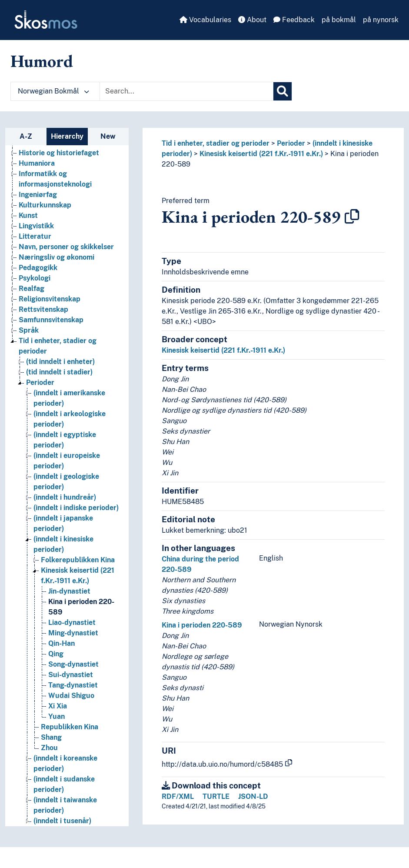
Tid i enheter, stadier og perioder (216, 143)
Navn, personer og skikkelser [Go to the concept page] (66, 247)
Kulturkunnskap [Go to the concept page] (45, 205)
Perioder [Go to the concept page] (40, 382)
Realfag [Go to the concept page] (32, 289)
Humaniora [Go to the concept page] (37, 163)
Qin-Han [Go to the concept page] (62, 643)
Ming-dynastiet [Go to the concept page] (73, 633)
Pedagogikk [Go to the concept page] (38, 268)
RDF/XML (178, 796)
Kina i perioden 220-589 (202, 625)
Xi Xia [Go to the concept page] (58, 706)
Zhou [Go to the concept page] (49, 748)
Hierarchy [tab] (67, 136)
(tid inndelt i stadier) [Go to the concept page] (59, 372)
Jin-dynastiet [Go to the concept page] (69, 591)
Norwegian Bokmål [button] (53, 91)
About (252, 20)
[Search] (283, 91)
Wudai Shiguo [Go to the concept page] (71, 696)
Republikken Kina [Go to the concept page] (70, 727)
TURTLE (216, 796)
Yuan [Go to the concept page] (57, 716)
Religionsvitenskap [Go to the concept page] (50, 299)
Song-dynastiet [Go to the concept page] (73, 664)
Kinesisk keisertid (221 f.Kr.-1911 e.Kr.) (261, 154)
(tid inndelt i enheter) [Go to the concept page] (60, 362)
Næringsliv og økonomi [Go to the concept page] (57, 257)
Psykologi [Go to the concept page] (35, 278)
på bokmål (339, 20)
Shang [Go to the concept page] (51, 737)
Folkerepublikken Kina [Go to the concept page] (78, 560)
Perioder (291, 143)
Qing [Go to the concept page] (56, 654)
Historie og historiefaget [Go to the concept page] (59, 153)
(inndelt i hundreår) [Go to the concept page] (65, 497)
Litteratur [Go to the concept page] (35, 236)
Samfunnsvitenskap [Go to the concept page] (51, 320)
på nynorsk (381, 20)
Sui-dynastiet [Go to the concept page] (71, 675)
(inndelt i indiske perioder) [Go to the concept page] (76, 508)
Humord (42, 61)
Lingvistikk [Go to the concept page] (36, 226)
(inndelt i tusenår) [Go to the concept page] (62, 821)
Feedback (294, 20)
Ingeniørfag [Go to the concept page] (38, 195)
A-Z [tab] (26, 136)
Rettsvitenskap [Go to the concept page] (43, 309)
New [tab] (108, 136)
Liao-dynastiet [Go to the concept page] (72, 623)
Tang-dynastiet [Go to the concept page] (73, 685)
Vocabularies (205, 20)
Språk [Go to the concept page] (29, 330)
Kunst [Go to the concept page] (28, 215)
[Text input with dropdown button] (186, 91)
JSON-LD (253, 796)
